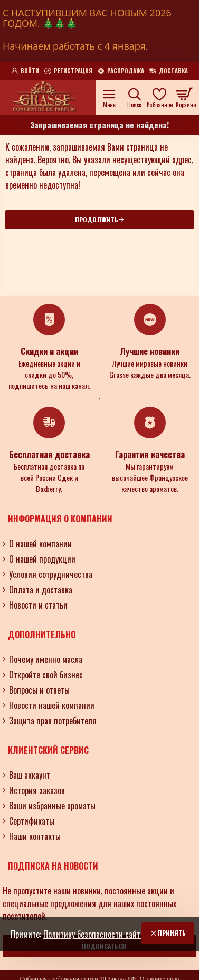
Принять (172, 933)
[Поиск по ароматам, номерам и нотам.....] (134, 97)
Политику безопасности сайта (94, 934)
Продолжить (97, 220)
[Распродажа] (121, 71)
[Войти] (25, 71)
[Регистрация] (68, 71)
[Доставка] (169, 71)
